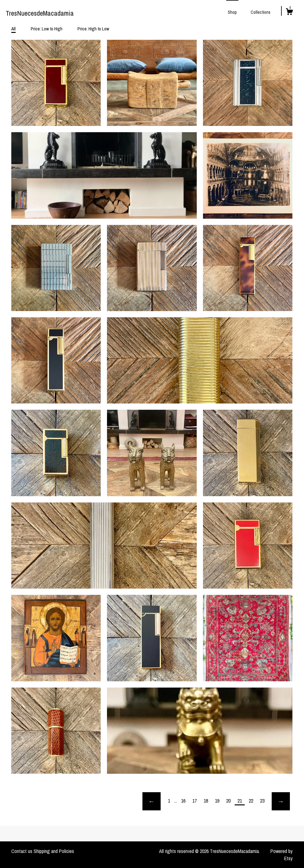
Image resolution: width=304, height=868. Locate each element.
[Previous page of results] (152, 801)
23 (262, 801)
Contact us (22, 851)
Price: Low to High (47, 29)
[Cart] (289, 13)
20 (228, 801)
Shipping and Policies (54, 851)
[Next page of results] (281, 801)
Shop (232, 12)
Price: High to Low (93, 29)
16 (183, 801)
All (13, 29)
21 (240, 801)
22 (251, 801)
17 (195, 801)
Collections (261, 12)
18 (206, 801)
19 (217, 801)
